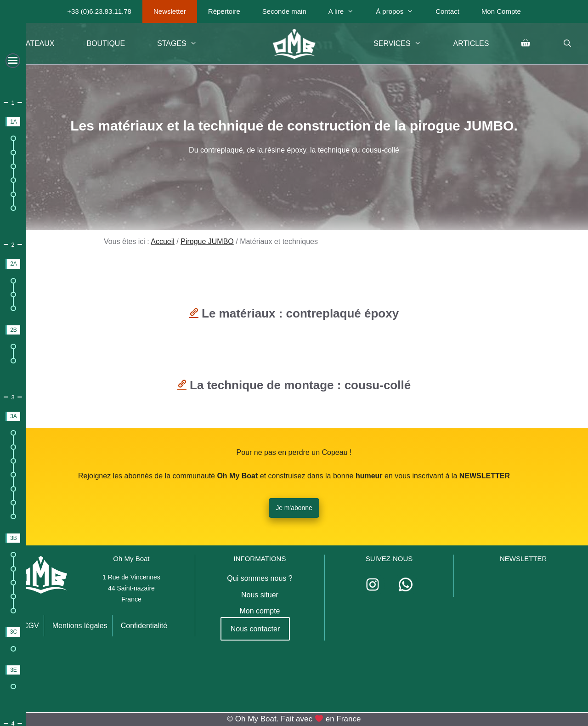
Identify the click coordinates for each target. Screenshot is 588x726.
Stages (185, 44)
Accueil (163, 241)
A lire (347, 11)
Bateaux (38, 43)
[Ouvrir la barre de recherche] (567, 44)
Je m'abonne (294, 508)
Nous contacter (255, 629)
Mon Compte (501, 11)
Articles (471, 43)
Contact (447, 11)
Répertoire (224, 11)
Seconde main (284, 11)
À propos (400, 11)
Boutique (106, 43)
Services (405, 44)
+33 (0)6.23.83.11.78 (99, 11)
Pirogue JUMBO (207, 241)
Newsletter (170, 11)
